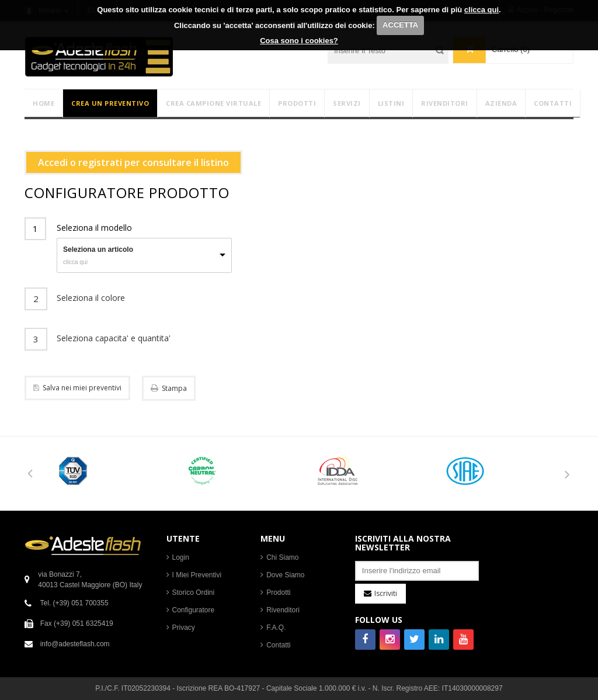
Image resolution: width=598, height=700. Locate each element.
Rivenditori (283, 610)
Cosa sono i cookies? (299, 41)
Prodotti (278, 592)
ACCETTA (400, 25)
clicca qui (481, 10)
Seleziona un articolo (98, 249)
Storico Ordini (194, 592)
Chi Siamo (282, 557)
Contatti (278, 645)
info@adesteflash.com (75, 644)
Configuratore (194, 610)
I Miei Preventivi (197, 575)
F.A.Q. (276, 628)
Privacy (184, 628)
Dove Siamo (285, 575)
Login (181, 557)
